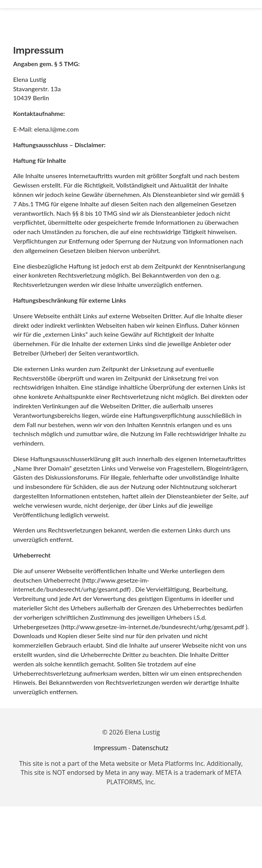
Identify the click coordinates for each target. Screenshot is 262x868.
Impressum (110, 748)
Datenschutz (150, 748)
